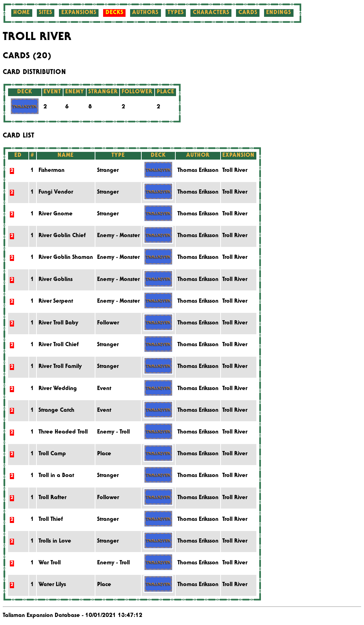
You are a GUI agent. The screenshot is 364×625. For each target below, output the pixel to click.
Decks (114, 13)
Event (104, 389)
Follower (108, 323)
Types (176, 13)
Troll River (235, 171)
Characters (211, 13)
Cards (248, 13)
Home (22, 13)
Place (104, 454)
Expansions (79, 13)
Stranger (108, 171)
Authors (145, 13)
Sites (46, 13)
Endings (279, 13)
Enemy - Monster (118, 236)
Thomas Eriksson (198, 171)
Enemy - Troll (113, 432)
